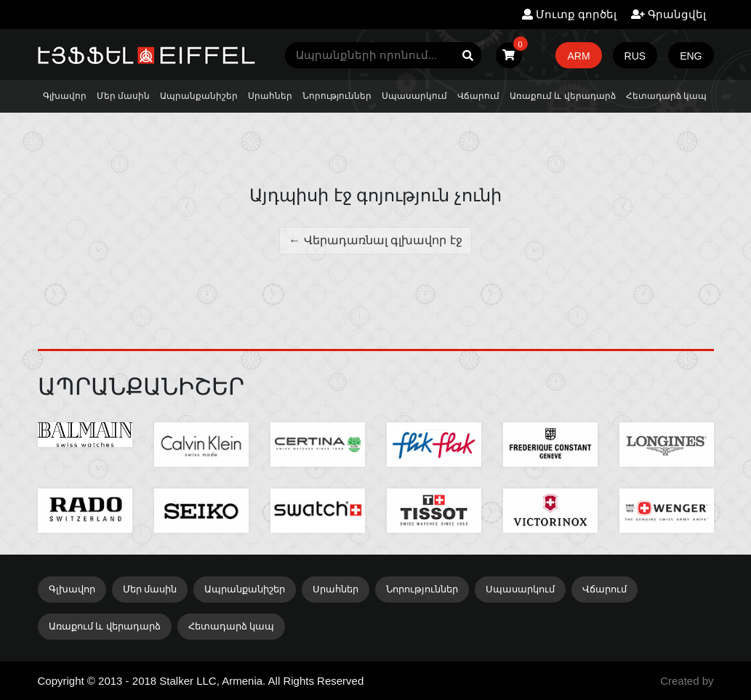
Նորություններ (337, 96)
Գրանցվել (668, 14)
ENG (691, 56)
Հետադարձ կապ (666, 96)
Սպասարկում (414, 96)
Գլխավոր (65, 96)
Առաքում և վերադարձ (563, 96)
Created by (687, 681)
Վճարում (478, 96)
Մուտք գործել (569, 14)
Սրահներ (270, 96)
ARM (578, 56)
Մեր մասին (123, 96)
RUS (635, 56)
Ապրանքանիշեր (199, 96)
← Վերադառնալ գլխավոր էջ (375, 240)
